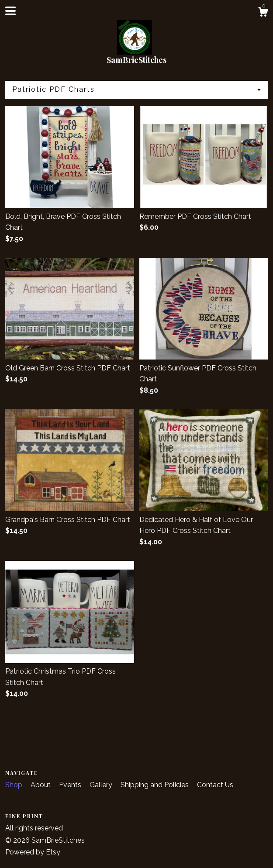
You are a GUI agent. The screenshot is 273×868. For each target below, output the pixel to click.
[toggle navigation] (10, 11)
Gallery (102, 785)
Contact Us (215, 785)
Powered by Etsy (33, 852)
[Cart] (263, 13)
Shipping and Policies (156, 785)
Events (71, 785)
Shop (15, 785)
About (41, 785)
